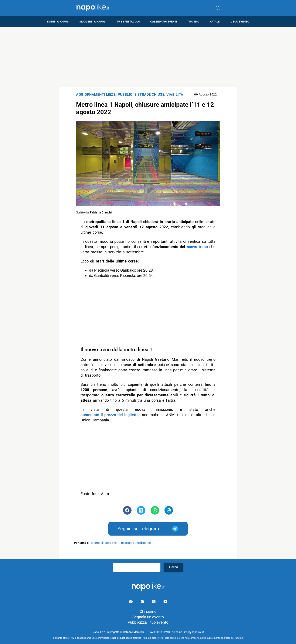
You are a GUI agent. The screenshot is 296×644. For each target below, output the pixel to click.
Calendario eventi (164, 22)
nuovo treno (197, 247)
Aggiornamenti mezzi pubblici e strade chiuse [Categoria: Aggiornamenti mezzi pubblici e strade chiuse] (120, 95)
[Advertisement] (148, 57)
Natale (215, 22)
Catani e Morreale (134, 632)
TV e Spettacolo (128, 22)
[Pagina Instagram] (143, 602)
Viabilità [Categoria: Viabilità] (175, 95)
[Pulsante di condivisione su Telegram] (169, 510)
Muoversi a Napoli (93, 22)
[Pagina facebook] (131, 602)
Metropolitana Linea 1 (105, 543)
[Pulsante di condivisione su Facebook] (127, 510)
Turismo (193, 22)
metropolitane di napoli (136, 543)
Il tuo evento (239, 22)
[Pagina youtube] (165, 602)
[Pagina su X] (154, 602)
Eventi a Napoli (58, 22)
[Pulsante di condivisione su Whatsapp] (155, 510)
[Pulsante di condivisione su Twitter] (141, 510)
